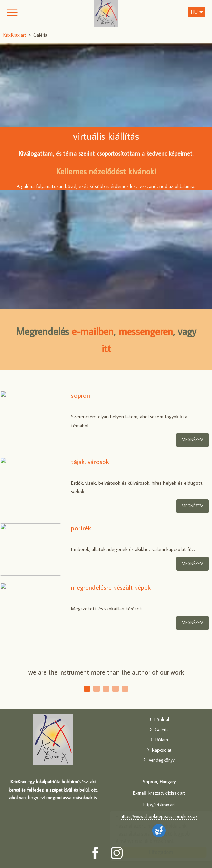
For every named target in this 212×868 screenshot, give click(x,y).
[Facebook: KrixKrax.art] (95, 853)
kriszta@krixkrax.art (167, 793)
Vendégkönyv (162, 760)
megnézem (193, 506)
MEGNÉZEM (193, 440)
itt (106, 348)
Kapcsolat (162, 750)
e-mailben (93, 331)
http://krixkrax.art (159, 805)
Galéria (162, 730)
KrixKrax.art (106, 14)
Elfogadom (155, 852)
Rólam (162, 740)
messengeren (146, 331)
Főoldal (162, 719)
